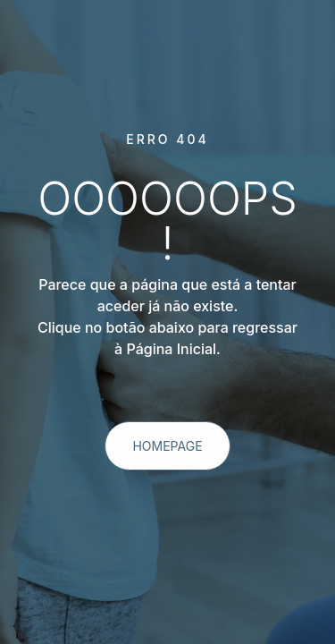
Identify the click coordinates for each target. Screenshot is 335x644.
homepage (167, 446)
